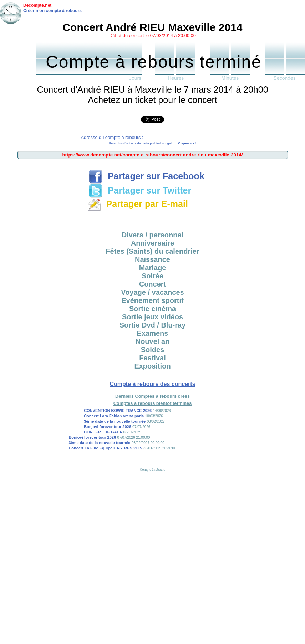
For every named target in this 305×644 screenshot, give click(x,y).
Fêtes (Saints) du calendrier (152, 251)
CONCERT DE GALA (103, 432)
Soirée (152, 276)
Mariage (153, 268)
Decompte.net (37, 5)
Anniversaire (152, 243)
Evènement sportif (152, 300)
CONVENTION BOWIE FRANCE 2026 (118, 411)
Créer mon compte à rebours (52, 11)
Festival (152, 358)
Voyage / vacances (152, 292)
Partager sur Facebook (146, 176)
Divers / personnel (152, 235)
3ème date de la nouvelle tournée (115, 421)
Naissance (152, 259)
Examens (153, 333)
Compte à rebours (152, 470)
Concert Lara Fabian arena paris (114, 416)
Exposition (152, 366)
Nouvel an (153, 341)
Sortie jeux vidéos (152, 317)
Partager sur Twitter (140, 190)
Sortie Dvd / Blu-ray (153, 325)
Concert (153, 284)
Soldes (153, 350)
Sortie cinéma (152, 309)
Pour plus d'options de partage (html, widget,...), (152, 143)
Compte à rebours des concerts (152, 384)
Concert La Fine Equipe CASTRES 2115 (105, 448)
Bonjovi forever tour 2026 (108, 427)
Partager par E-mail (138, 204)
